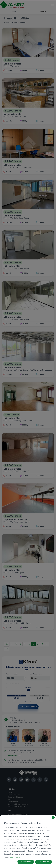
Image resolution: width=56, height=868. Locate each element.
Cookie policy (15, 857)
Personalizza (26, 862)
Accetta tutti (44, 862)
